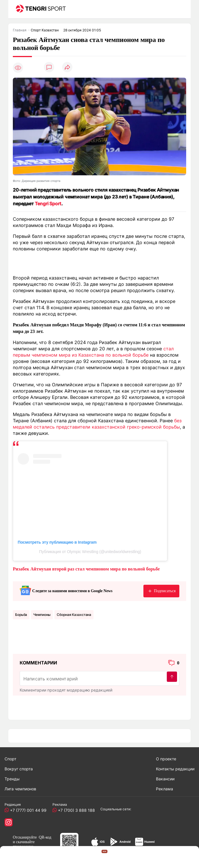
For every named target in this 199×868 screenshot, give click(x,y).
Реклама (165, 789)
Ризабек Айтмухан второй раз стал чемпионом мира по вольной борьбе (86, 569)
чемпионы (42, 615)
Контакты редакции (175, 769)
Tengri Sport (48, 204)
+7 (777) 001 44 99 (27, 810)
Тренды (12, 779)
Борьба (21, 615)
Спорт (10, 759)
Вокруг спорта (19, 769)
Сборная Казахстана (74, 615)
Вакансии (165, 779)
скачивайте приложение (24, 844)
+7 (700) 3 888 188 (75, 810)
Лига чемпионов (20, 789)
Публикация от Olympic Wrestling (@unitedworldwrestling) (90, 552)
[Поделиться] (67, 68)
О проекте (166, 759)
